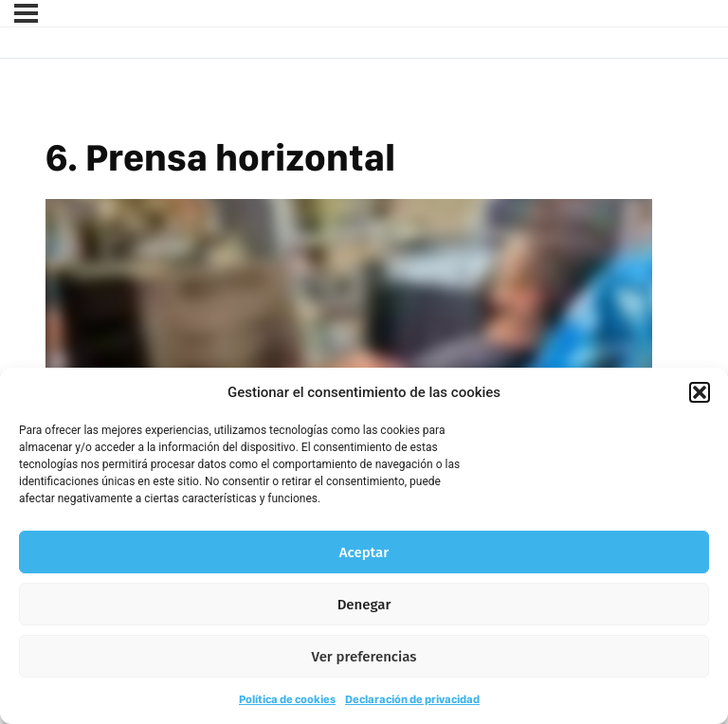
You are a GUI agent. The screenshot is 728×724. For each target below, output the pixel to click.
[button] (700, 392)
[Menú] (26, 13)
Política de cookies (287, 699)
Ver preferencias (364, 657)
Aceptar (364, 552)
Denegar (364, 605)
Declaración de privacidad (412, 699)
